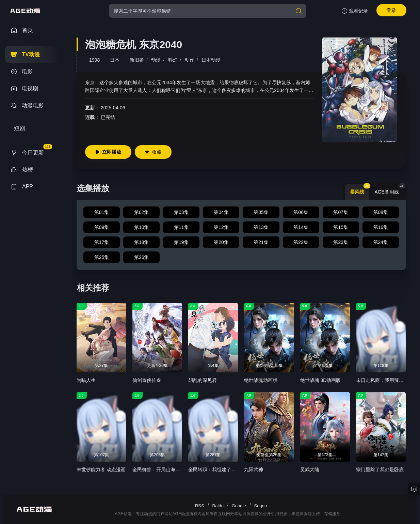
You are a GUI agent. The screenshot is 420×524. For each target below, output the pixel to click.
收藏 (153, 152)
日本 (115, 60)
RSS (200, 506)
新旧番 (137, 60)
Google (239, 506)
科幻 (173, 60)
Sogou (261, 506)
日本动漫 (211, 60)
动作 (190, 60)
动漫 (156, 60)
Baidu (218, 506)
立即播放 (108, 152)
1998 (94, 60)
